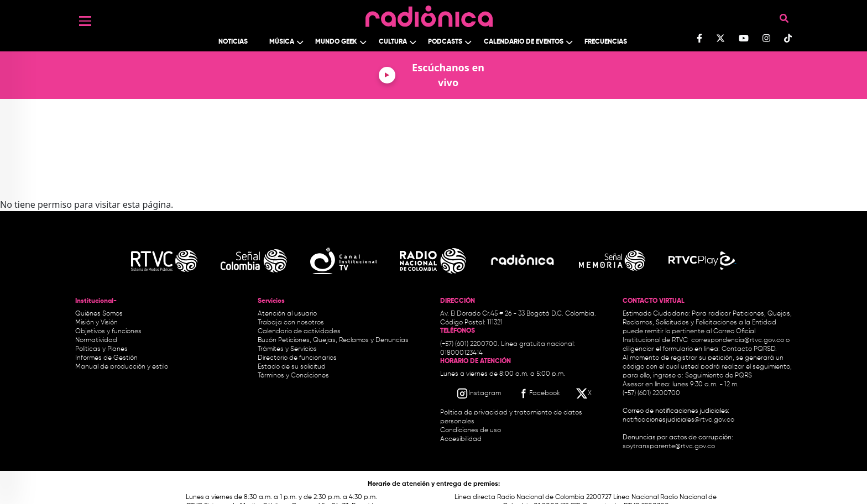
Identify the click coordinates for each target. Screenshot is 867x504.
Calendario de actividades (299, 332)
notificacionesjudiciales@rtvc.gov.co (678, 420)
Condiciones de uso (471, 431)
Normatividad (96, 340)
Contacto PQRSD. (749, 349)
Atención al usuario (287, 314)
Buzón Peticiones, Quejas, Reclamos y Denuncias (333, 340)
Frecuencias (606, 42)
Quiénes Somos (99, 314)
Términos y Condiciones (293, 376)
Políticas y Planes (101, 349)
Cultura (393, 42)
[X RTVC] (584, 393)
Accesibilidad (462, 439)
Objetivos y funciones (108, 332)
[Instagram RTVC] (479, 393)
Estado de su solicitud (292, 367)
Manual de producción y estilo (122, 367)
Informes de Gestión (106, 358)
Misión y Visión (96, 323)
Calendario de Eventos (524, 42)
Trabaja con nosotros (291, 323)
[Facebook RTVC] (539, 393)
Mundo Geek (336, 42)
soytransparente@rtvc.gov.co (669, 447)
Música (282, 42)
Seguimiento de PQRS (719, 376)
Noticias (233, 42)
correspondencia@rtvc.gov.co (738, 340)
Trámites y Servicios (287, 349)
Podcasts (445, 42)
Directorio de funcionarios (297, 358)
